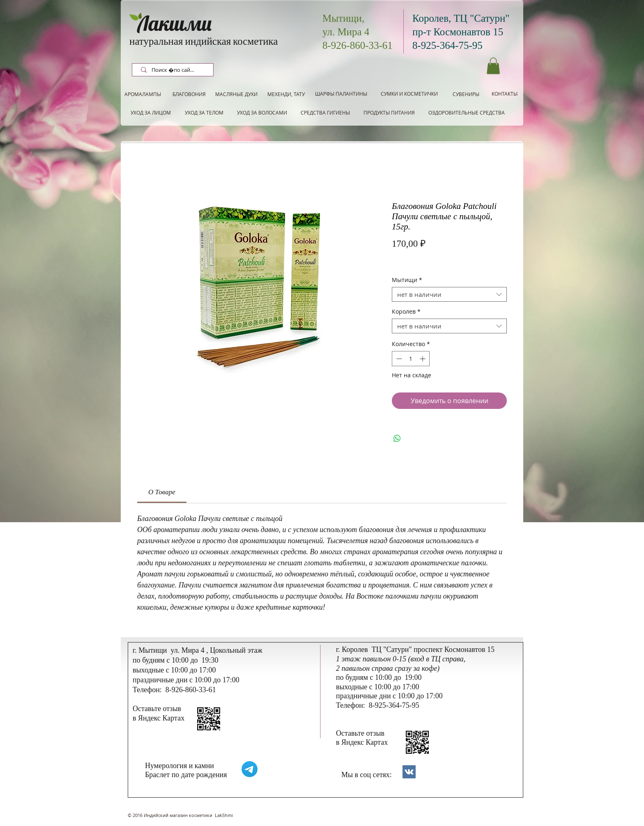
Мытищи (407, 280)
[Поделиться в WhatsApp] (397, 438)
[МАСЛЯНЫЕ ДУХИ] (236, 94)
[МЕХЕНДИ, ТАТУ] (286, 94)
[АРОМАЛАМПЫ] (143, 94)
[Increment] (423, 359)
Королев (406, 312)
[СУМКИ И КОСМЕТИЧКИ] (409, 94)
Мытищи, (343, 18)
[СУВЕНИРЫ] (466, 94)
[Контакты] (409, 772)
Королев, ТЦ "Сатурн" (461, 18)
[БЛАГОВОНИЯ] (189, 94)
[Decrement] (398, 359)
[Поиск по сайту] (174, 70)
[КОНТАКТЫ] (505, 94)
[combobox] (449, 294)
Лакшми (175, 23)
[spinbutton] (411, 359)
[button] (493, 66)
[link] (162, 492)
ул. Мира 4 (346, 32)
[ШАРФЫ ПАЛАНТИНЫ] (341, 94)
